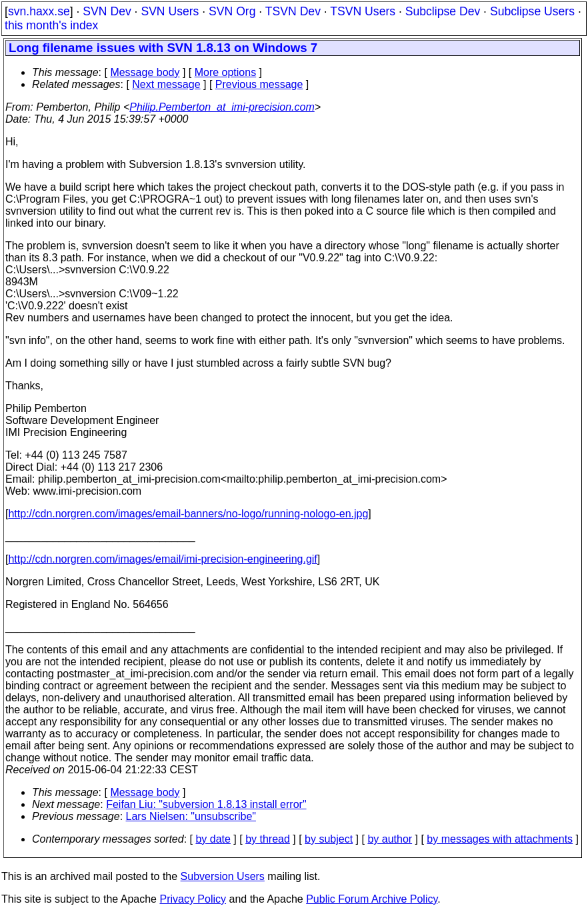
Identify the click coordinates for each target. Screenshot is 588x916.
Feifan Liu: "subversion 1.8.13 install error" (206, 804)
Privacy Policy (193, 899)
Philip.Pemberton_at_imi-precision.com (222, 107)
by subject (329, 839)
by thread (268, 839)
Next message (166, 84)
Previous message (259, 84)
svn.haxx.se (39, 11)
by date (213, 839)
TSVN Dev (293, 11)
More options (226, 72)
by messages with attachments (500, 839)
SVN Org (232, 11)
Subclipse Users (532, 11)
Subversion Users (223, 876)
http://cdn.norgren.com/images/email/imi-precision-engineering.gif (162, 559)
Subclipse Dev (443, 11)
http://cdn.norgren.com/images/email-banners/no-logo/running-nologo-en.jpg (188, 514)
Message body (145, 72)
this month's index (51, 25)
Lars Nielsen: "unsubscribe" (191, 816)
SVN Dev (107, 11)
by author (390, 839)
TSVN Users (363, 11)
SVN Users (170, 11)
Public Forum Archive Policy (372, 899)
